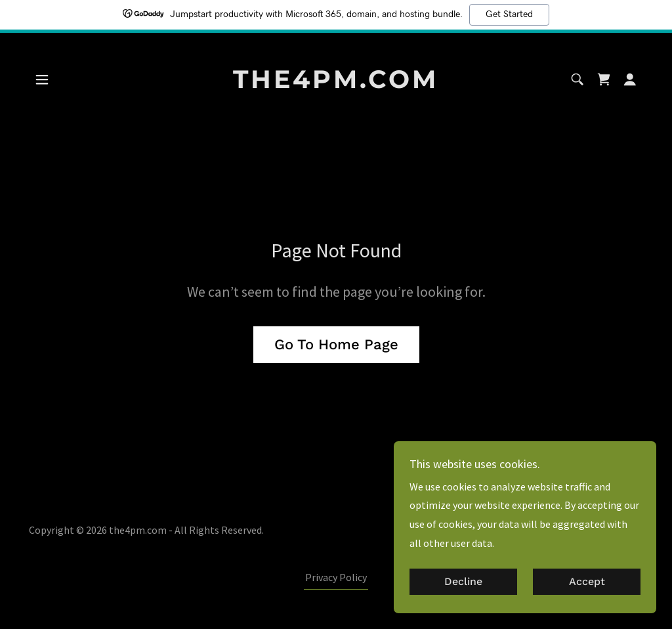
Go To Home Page (336, 344)
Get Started (509, 14)
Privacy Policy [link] (336, 577)
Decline (463, 591)
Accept (587, 591)
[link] (336, 84)
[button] (42, 79)
